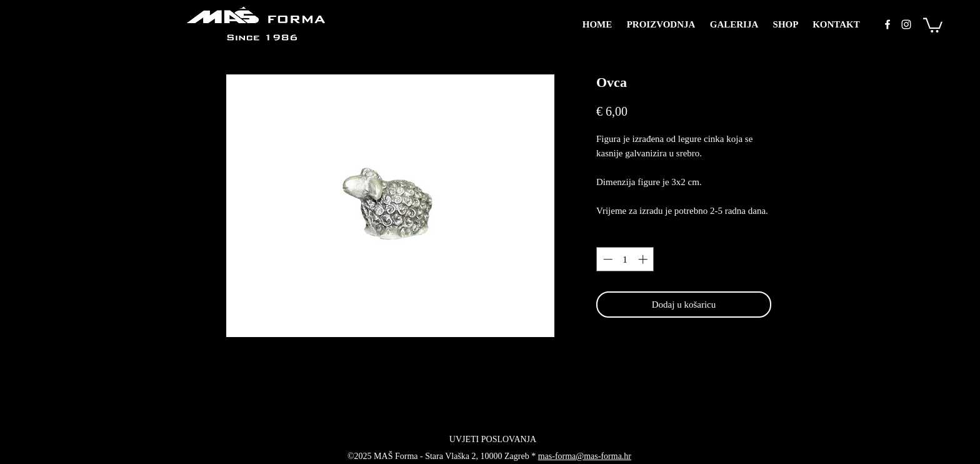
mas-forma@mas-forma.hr (585, 456)
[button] (933, 24)
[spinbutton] (625, 259)
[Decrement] (607, 259)
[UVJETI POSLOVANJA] (493, 440)
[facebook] (887, 24)
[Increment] (644, 259)
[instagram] (906, 24)
